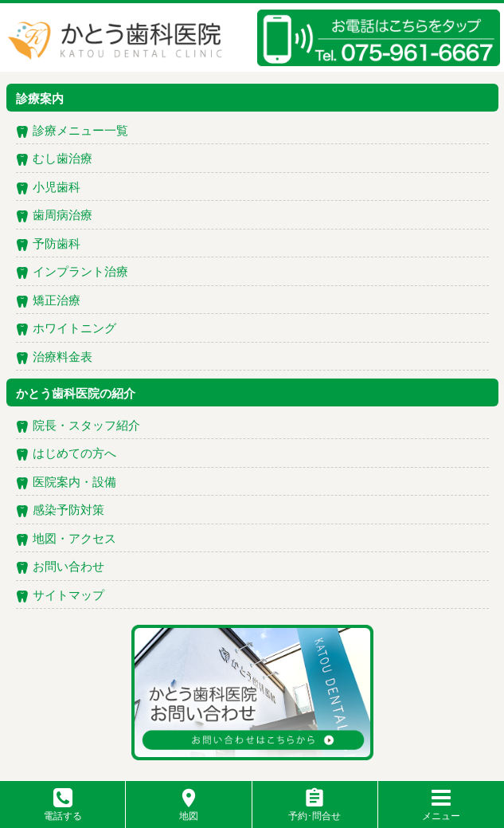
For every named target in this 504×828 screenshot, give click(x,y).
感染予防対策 (68, 511)
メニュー (441, 810)
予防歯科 (57, 245)
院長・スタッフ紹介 (86, 426)
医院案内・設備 (74, 483)
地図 (189, 810)
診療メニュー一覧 (80, 131)
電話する (63, 810)
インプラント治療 (80, 273)
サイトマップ (68, 596)
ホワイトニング (74, 329)
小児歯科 (57, 188)
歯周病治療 (63, 216)
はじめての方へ (74, 454)
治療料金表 (63, 358)
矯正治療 (57, 301)
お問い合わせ (68, 567)
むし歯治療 (63, 159)
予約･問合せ (315, 810)
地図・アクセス (74, 540)
